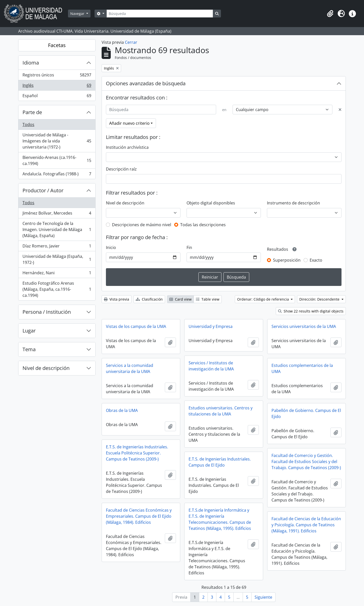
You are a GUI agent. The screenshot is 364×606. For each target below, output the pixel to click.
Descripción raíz (121, 169)
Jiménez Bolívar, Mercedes (57, 214)
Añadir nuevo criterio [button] (129, 123)
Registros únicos (57, 76)
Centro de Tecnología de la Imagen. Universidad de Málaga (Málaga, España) (57, 229)
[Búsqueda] (160, 14)
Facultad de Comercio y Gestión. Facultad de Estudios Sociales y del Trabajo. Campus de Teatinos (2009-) (306, 462)
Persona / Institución (47, 312)
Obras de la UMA (122, 410)
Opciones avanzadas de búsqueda (146, 83)
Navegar (78, 14)
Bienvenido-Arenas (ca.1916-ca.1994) (57, 160)
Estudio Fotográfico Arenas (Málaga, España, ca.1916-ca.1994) (57, 289)
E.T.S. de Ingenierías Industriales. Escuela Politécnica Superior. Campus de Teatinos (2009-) (137, 453)
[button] (330, 14)
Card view (180, 299)
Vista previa (117, 299)
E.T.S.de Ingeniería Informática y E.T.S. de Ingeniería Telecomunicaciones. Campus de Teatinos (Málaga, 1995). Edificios (220, 519)
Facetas (57, 45)
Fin (189, 247)
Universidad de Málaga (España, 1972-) (57, 259)
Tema (29, 349)
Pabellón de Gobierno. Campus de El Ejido (306, 413)
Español (57, 97)
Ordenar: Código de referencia (264, 299)
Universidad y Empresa (211, 326)
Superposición (287, 260)
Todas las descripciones (203, 225)
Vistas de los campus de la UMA (136, 326)
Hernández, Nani (57, 274)
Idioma (31, 63)
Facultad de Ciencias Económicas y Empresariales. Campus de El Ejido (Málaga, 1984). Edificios (139, 516)
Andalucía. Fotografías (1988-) (57, 175)
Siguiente (263, 597)
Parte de (32, 112)
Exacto (316, 260)
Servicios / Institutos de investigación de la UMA (211, 366)
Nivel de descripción (46, 368)
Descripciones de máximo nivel (142, 225)
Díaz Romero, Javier (57, 247)
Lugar (29, 331)
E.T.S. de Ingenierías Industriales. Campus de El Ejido (220, 462)
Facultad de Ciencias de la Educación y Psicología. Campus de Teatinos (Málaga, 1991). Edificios (306, 525)
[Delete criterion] (340, 110)
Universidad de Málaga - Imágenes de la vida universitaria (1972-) (57, 141)
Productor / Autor (43, 190)
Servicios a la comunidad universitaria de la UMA (130, 368)
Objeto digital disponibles (211, 203)
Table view (208, 299)
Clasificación (149, 299)
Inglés (57, 86)
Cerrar (131, 42)
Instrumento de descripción (293, 203)
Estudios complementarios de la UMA (302, 368)
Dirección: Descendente (320, 299)
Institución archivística (127, 147)
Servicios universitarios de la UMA (304, 326)
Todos (28, 124)
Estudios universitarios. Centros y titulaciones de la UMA (221, 411)
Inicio (111, 247)
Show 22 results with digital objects (311, 311)
